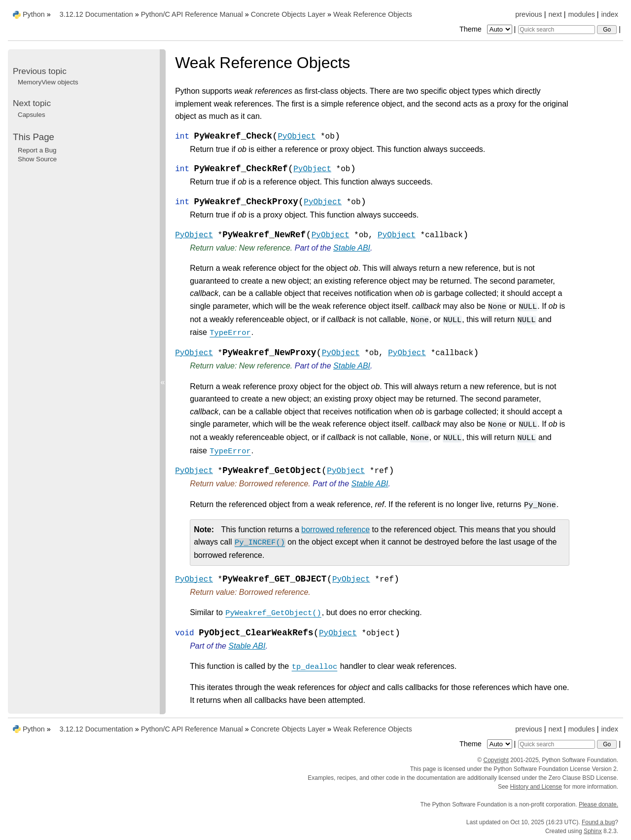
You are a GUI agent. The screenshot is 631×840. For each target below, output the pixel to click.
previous (528, 14)
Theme (487, 29)
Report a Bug (37, 150)
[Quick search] (557, 30)
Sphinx (593, 831)
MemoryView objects (48, 82)
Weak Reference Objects (373, 14)
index (610, 14)
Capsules (32, 115)
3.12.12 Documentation (96, 14)
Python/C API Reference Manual (192, 14)
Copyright (496, 760)
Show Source (37, 159)
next (555, 14)
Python (34, 14)
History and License (536, 787)
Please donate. (598, 804)
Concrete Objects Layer (288, 14)
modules (581, 14)
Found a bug (598, 822)
